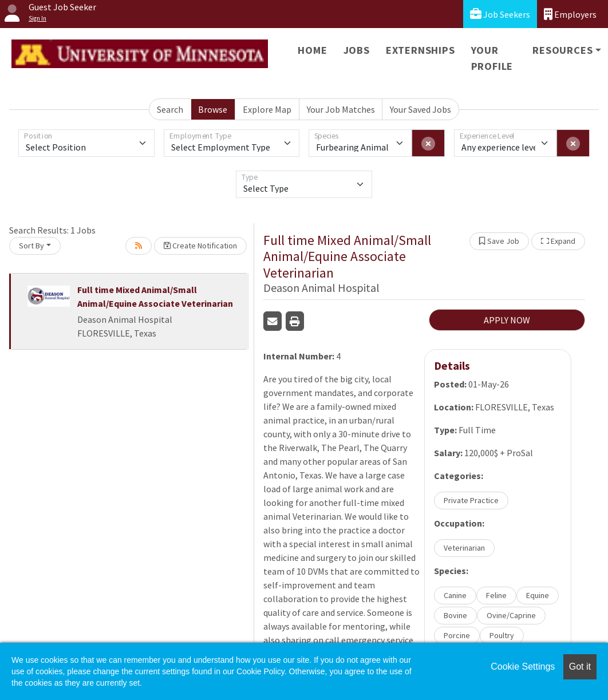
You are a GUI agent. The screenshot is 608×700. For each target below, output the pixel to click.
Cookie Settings (523, 667)
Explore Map (267, 109)
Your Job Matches (341, 109)
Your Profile (492, 58)
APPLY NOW (507, 320)
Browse (213, 109)
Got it (580, 667)
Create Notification (200, 246)
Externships (421, 50)
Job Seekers (500, 14)
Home (312, 50)
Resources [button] (562, 50)
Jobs (357, 50)
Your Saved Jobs (421, 109)
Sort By (31, 246)
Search (170, 109)
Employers (570, 14)
